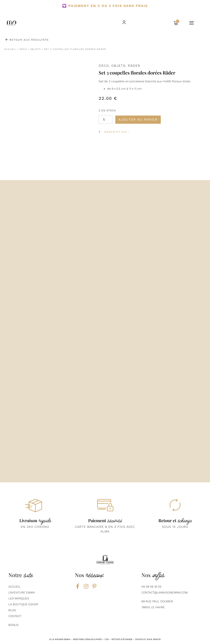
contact (15, 616)
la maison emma (61, 639)
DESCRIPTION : (117, 132)
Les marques (19, 598)
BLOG (12, 610)
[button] (157, 23)
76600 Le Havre (153, 607)
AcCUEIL (15, 587)
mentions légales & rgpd (87, 639)
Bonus (13, 625)
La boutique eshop (23, 604)
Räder (134, 66)
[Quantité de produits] (106, 120)
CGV (107, 639)
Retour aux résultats (27, 40)
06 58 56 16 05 (151, 587)
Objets (36, 49)
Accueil (10, 49)
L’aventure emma (22, 592)
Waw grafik (154, 639)
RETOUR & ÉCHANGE (122, 639)
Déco (23, 49)
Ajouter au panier (138, 120)
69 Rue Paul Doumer (157, 601)
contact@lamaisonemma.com (165, 592)
